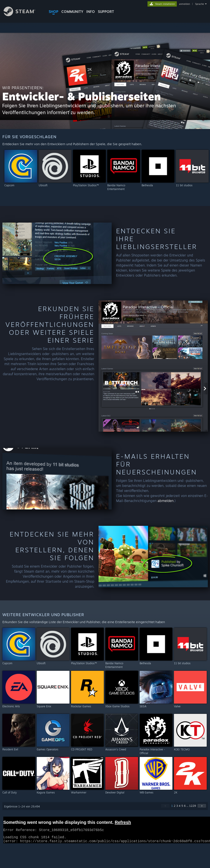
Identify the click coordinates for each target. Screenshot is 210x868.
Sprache (200, 4)
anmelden (184, 4)
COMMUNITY (72, 12)
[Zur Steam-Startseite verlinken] (23, 15)
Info (91, 12)
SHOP (54, 12)
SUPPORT (106, 12)
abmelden (166, 501)
